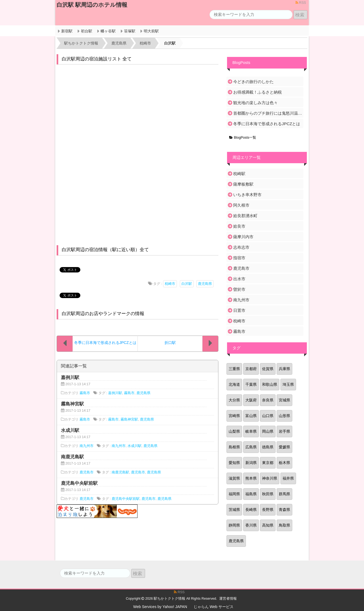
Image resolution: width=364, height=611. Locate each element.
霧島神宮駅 (129, 419)
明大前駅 (151, 31)
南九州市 (87, 446)
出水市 (239, 279)
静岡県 (234, 525)
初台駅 (87, 31)
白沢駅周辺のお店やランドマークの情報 (103, 314)
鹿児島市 (87, 472)
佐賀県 (268, 369)
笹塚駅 (130, 31)
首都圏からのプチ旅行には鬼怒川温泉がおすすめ (268, 113)
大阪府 (251, 400)
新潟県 (251, 463)
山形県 (284, 416)
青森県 (284, 510)
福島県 (251, 494)
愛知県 (234, 463)
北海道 (234, 384)
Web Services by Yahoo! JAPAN (160, 607)
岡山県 (268, 431)
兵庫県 (284, 369)
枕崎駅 (239, 174)
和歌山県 (270, 384)
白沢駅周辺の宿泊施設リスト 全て (97, 59)
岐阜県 (251, 431)
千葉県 (251, 384)
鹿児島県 (205, 284)
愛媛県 (284, 447)
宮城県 (284, 400)
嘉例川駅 (115, 393)
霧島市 (85, 393)
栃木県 (284, 463)
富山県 (251, 416)
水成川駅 (135, 446)
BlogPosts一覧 (243, 138)
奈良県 (268, 400)
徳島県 (268, 447)
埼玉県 (288, 384)
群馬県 (284, 494)
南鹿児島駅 (120, 472)
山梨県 (234, 431)
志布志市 (241, 247)
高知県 (268, 525)
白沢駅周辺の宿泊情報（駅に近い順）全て (105, 250)
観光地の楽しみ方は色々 (255, 103)
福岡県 (234, 494)
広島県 (251, 447)
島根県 (234, 447)
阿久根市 (241, 205)
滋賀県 (234, 478)
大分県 (234, 400)
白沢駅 (187, 284)
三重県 (234, 369)
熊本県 (251, 478)
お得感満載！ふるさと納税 (257, 92)
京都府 (251, 369)
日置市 (239, 310)
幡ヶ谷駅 (108, 31)
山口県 (268, 416)
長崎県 (251, 510)
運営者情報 (228, 599)
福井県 (288, 478)
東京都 (268, 463)
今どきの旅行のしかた (253, 82)
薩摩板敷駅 (243, 184)
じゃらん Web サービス (214, 607)
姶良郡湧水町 (245, 216)
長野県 (268, 510)
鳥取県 (284, 525)
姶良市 (239, 226)
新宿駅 (67, 31)
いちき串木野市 (247, 195)
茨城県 (234, 510)
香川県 (251, 525)
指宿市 (239, 258)
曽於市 (239, 289)
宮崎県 (234, 416)
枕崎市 (170, 284)
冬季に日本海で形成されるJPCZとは (267, 124)
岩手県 (284, 431)
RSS (301, 3)
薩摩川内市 (243, 237)
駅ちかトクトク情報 (169, 599)
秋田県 (268, 494)
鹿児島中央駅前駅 (126, 499)
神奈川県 (270, 478)
